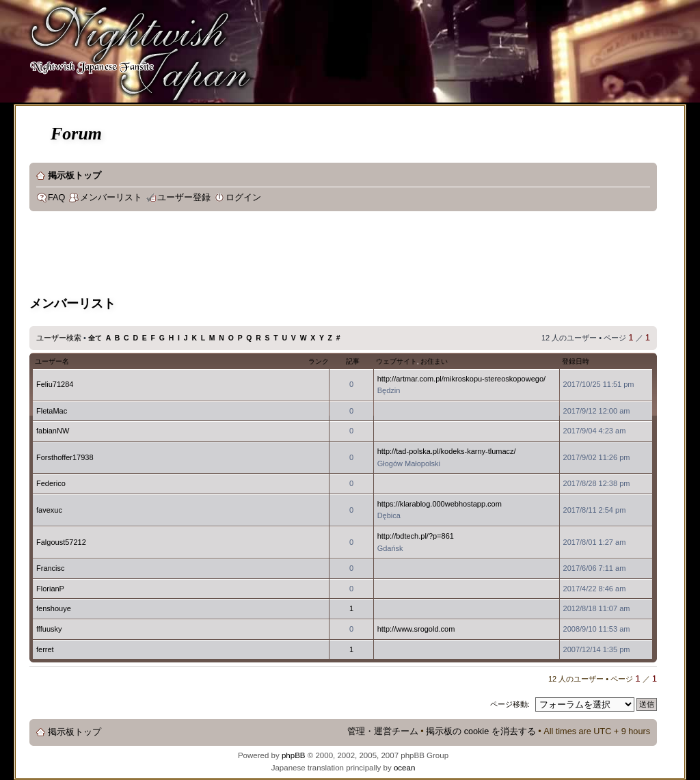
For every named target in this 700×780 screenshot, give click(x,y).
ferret (45, 649)
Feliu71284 (55, 384)
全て (95, 338)
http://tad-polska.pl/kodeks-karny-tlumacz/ (447, 451)
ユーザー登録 (184, 198)
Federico (51, 483)
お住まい (434, 361)
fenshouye (54, 608)
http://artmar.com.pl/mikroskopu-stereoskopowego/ (461, 379)
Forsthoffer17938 (65, 457)
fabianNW (53, 431)
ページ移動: (510, 704)
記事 (353, 361)
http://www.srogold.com (416, 629)
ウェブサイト (396, 361)
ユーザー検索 (59, 338)
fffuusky (49, 629)
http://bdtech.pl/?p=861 (416, 536)
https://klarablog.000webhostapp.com (440, 504)
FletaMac (52, 411)
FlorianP (50, 589)
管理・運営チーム (383, 731)
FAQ (56, 198)
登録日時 (576, 361)
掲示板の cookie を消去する (481, 731)
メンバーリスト (111, 198)
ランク (319, 361)
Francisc (51, 568)
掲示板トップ (75, 176)
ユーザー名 (52, 361)
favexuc (49, 510)
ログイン (243, 198)
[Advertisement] (278, 256)
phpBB (294, 755)
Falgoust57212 (61, 542)
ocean (404, 768)
